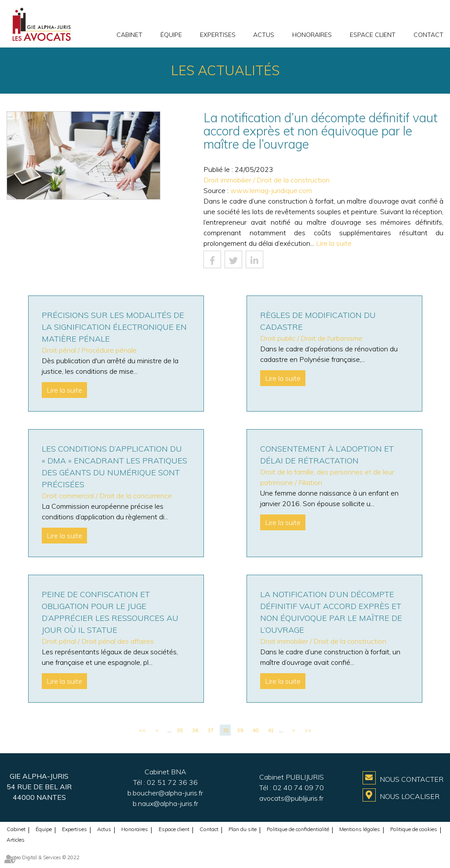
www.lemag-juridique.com (271, 190)
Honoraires (312, 35)
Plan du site (243, 829)
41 (271, 730)
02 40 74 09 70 (298, 788)
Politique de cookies (414, 829)
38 (226, 730)
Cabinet (129, 35)
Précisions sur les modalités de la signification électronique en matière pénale (114, 327)
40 (255, 730)
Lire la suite (334, 243)
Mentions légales (360, 829)
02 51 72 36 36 (172, 782)
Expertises (218, 35)
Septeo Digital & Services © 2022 (43, 857)
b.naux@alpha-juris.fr (165, 803)
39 (240, 730)
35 (180, 730)
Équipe (171, 35)
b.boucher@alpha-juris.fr (165, 793)
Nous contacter (412, 779)
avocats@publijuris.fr (291, 798)
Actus (264, 35)
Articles (16, 840)
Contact (428, 35)
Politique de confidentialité (298, 829)
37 (210, 730)
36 (195, 730)
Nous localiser (410, 796)
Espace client (373, 35)
